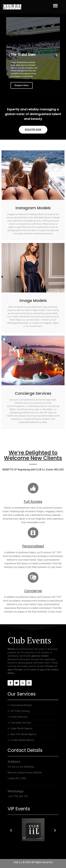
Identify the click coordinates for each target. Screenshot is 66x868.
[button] (55, 6)
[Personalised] (33, 533)
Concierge (33, 591)
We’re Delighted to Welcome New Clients (33, 455)
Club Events (29, 640)
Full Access (33, 501)
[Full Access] (33, 488)
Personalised (33, 546)
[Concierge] (33, 577)
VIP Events (19, 809)
